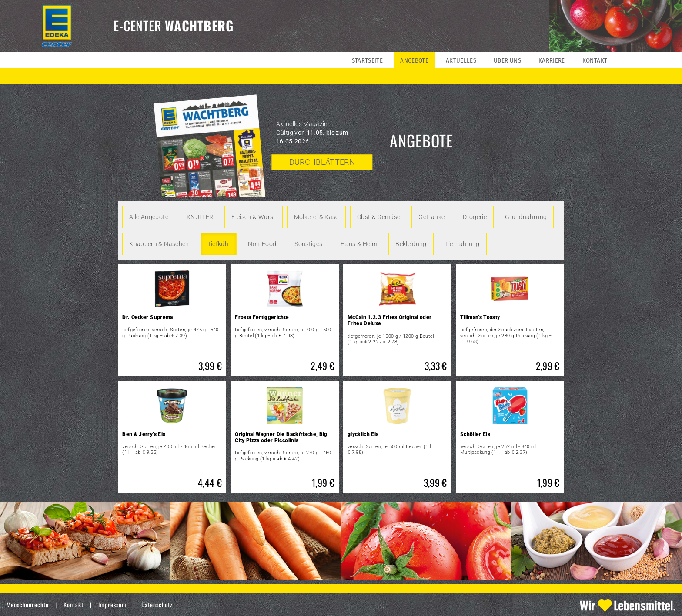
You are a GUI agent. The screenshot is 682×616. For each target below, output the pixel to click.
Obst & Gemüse (379, 217)
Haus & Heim (359, 244)
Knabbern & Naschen (159, 244)
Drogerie (475, 217)
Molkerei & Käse (316, 217)
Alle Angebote (149, 217)
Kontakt (74, 604)
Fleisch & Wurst (253, 217)
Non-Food (262, 244)
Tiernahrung (462, 244)
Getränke (431, 217)
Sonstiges (308, 244)
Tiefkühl (219, 244)
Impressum (112, 604)
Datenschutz (157, 604)
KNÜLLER (200, 217)
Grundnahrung (526, 217)
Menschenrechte (28, 604)
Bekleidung (411, 244)
